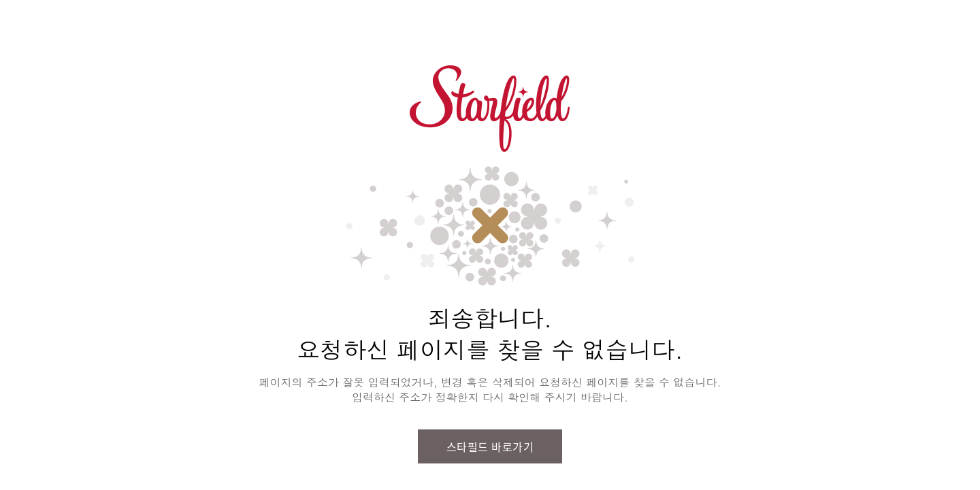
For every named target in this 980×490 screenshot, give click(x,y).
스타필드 (490, 109)
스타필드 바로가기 (490, 446)
